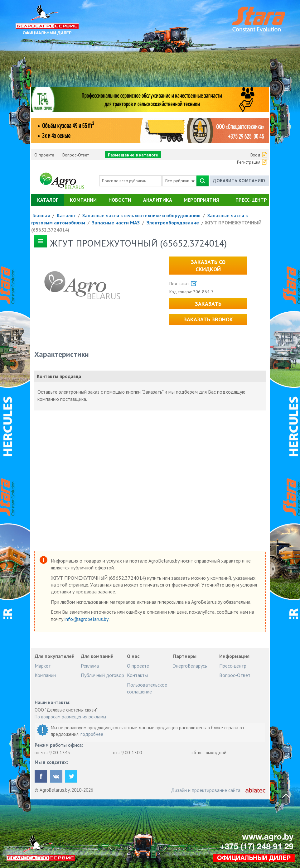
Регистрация (249, 162)
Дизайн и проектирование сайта (206, 790)
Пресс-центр (251, 200)
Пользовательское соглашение (147, 688)
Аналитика (158, 200)
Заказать (208, 304)
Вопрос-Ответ (76, 155)
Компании (83, 200)
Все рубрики (180, 181)
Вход (255, 155)
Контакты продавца (59, 376)
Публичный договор (102, 675)
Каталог (48, 200)
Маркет (43, 666)
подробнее (92, 734)
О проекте (44, 155)
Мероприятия (201, 200)
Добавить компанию (239, 181)
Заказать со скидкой (208, 266)
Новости (120, 200)
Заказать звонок (208, 319)
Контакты (137, 675)
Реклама (90, 666)
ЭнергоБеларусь (190, 666)
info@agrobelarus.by (87, 619)
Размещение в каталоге (133, 155)
